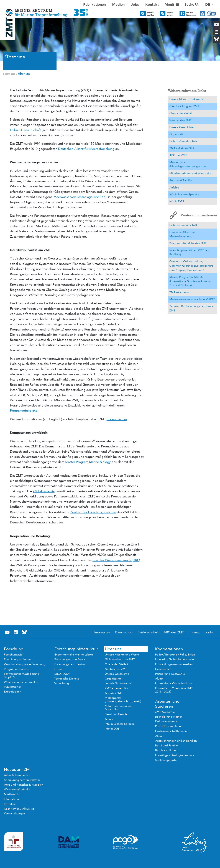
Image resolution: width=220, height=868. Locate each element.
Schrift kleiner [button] (170, 14)
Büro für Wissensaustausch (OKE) (116, 560)
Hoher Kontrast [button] (191, 14)
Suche (192, 4)
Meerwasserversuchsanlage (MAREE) (80, 197)
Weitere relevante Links (187, 91)
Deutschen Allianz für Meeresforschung (86, 149)
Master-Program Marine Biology (88, 462)
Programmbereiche (24, 411)
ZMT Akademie (44, 491)
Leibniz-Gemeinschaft (26, 130)
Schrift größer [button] (150, 14)
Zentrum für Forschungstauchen (93, 512)
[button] (209, 4)
